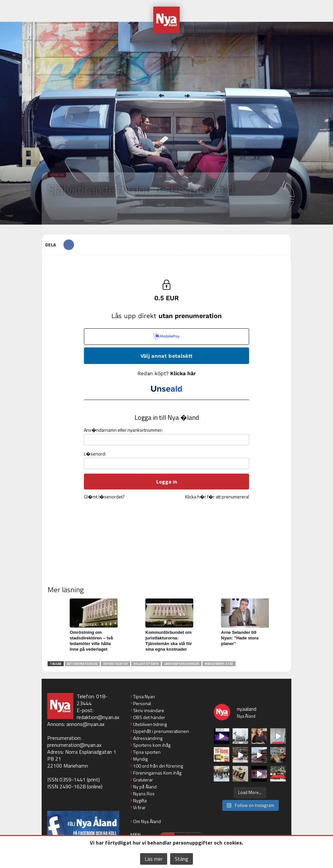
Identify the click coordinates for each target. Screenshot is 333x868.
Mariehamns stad (219, 664)
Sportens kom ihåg (152, 745)
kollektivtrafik (146, 664)
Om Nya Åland (147, 821)
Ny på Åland (145, 787)
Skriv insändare (149, 710)
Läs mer (154, 859)
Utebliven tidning (150, 724)
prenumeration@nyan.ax (74, 745)
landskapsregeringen (182, 664)
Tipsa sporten (147, 752)
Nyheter (57, 175)
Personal (142, 703)
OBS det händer (149, 717)
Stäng (182, 859)
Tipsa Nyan (144, 696)
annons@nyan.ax (85, 724)
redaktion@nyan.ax (98, 717)
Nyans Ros (144, 794)
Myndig (140, 759)
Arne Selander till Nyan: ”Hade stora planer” (240, 638)
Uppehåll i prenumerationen (161, 731)
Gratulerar (143, 780)
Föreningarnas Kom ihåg (157, 773)
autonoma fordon (82, 664)
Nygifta (140, 800)
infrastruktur (115, 664)
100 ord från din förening (158, 766)
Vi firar (139, 807)
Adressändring (148, 738)
